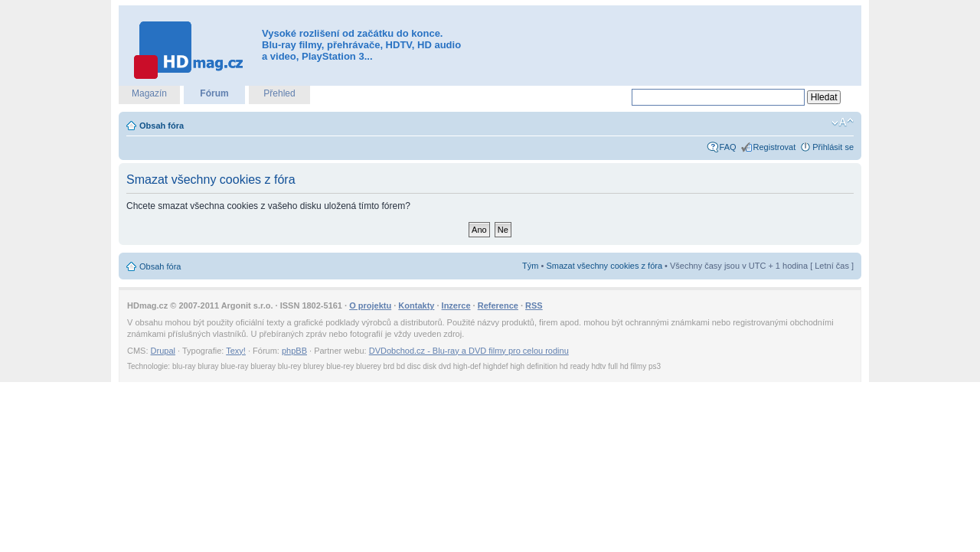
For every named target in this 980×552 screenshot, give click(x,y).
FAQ (728, 147)
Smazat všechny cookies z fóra (604, 266)
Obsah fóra (162, 126)
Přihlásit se (833, 147)
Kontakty (416, 305)
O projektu (370, 305)
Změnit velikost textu (843, 122)
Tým (530, 266)
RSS (534, 305)
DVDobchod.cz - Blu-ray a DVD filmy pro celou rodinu (469, 351)
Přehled (279, 93)
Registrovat (775, 147)
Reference (498, 305)
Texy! (236, 351)
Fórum (214, 93)
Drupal (163, 351)
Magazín (149, 93)
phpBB (294, 351)
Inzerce (456, 305)
